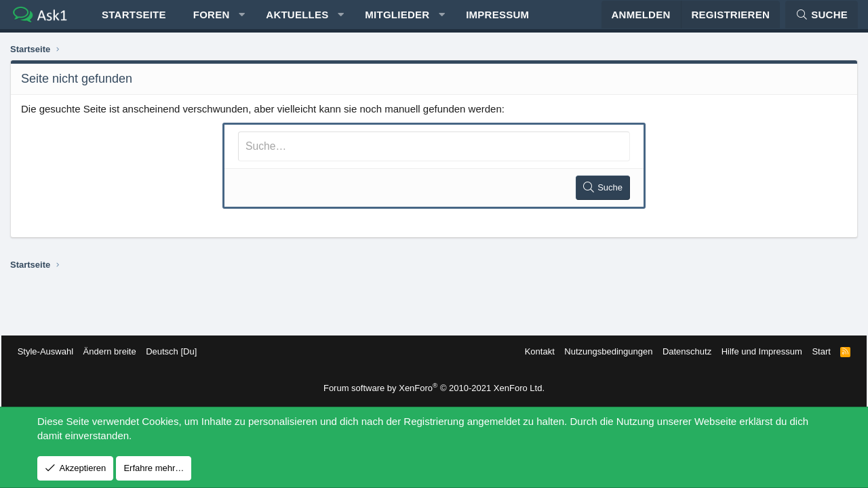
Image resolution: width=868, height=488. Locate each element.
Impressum (497, 21)
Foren (212, 21)
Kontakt (530, 351)
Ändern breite (119, 351)
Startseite (134, 21)
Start (812, 351)
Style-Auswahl (54, 351)
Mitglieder (397, 21)
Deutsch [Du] (180, 351)
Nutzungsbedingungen (599, 351)
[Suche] (822, 21)
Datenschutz (678, 351)
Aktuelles (297, 21)
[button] (242, 21)
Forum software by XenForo (434, 388)
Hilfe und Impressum (752, 351)
